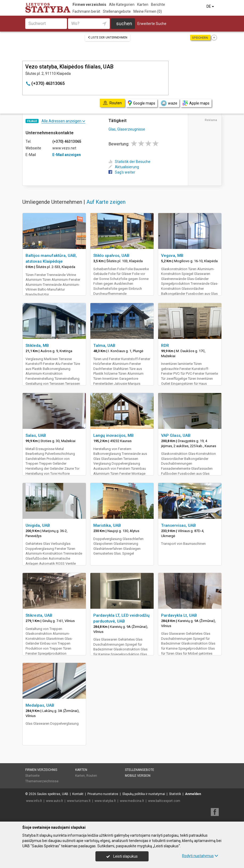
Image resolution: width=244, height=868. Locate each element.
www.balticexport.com (164, 801)
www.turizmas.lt (79, 801)
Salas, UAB (36, 435)
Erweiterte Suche (152, 24)
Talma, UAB (104, 346)
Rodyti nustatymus (200, 856)
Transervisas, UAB (178, 525)
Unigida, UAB (38, 525)
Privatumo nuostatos (103, 794)
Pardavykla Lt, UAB (179, 615)
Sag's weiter (122, 172)
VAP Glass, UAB (176, 435)
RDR (165, 346)
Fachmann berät (86, 11)
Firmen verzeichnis (89, 5)
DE (211, 6)
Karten (143, 5)
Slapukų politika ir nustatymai (144, 794)
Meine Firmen (148, 11)
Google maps (142, 103)
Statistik (175, 794)
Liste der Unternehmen (108, 38)
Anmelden (193, 794)
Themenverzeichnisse (42, 781)
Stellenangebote (117, 11)
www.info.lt (34, 801)
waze (169, 103)
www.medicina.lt (132, 801)
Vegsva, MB (172, 256)
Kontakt (78, 794)
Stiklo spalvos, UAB (111, 256)
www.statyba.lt (105, 801)
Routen (92, 776)
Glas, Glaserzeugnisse (127, 129)
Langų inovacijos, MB (113, 435)
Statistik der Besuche (129, 162)
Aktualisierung (124, 167)
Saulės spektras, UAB (53, 794)
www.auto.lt (54, 801)
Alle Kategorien (122, 5)
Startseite (32, 776)
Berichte (158, 5)
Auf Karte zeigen (106, 202)
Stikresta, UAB (39, 615)
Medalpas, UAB (40, 705)
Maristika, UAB (107, 525)
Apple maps (196, 103)
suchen (124, 23)
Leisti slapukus (122, 856)
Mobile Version (138, 776)
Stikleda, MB (37, 346)
